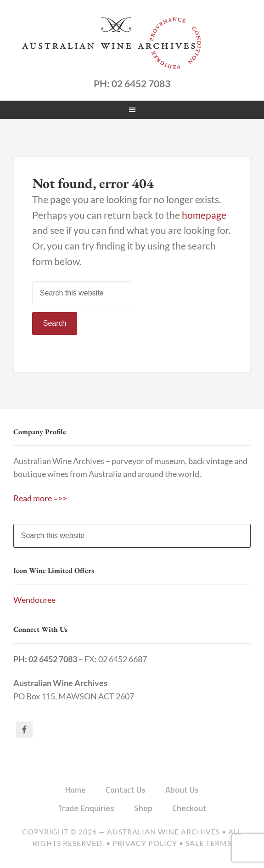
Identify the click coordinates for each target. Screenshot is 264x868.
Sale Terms (208, 843)
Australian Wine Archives (163, 832)
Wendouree (34, 600)
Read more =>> (40, 498)
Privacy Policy (145, 843)
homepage (204, 215)
